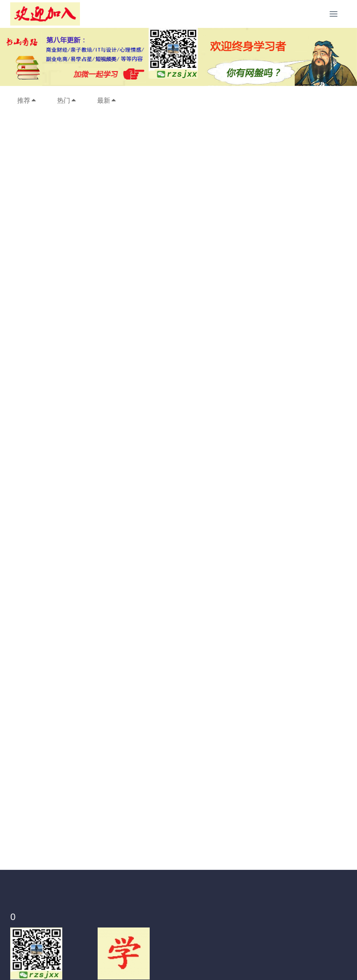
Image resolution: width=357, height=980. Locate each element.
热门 (67, 100)
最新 (107, 100)
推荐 (27, 100)
